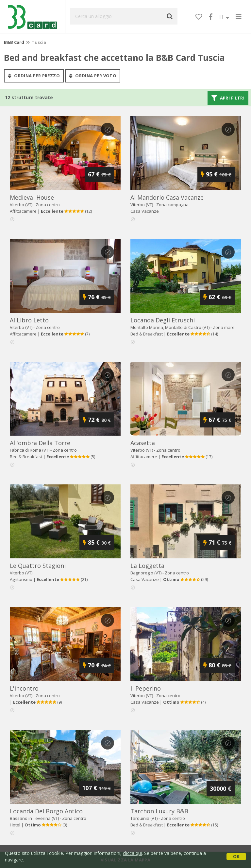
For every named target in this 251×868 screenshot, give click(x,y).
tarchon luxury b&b (159, 811)
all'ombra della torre (40, 443)
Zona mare (224, 327)
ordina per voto (93, 76)
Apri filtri (228, 98)
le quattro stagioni (38, 566)
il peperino (146, 688)
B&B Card (14, 42)
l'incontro (24, 688)
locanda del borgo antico (46, 811)
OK (236, 856)
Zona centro (48, 205)
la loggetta (147, 566)
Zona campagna (172, 205)
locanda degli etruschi (163, 320)
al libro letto (29, 320)
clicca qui (132, 853)
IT (224, 17)
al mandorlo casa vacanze (167, 197)
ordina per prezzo (34, 76)
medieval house (32, 197)
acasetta (143, 443)
